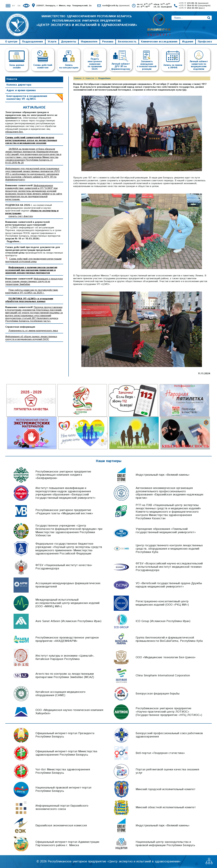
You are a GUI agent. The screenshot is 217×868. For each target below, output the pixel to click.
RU (8, 6)
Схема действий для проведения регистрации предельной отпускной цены (33, 260)
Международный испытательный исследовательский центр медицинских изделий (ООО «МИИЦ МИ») (67, 603)
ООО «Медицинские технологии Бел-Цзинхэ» (166, 657)
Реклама (108, 42)
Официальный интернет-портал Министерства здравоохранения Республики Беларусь (66, 753)
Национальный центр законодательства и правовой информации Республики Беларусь (165, 844)
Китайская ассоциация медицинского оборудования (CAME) (60, 694)
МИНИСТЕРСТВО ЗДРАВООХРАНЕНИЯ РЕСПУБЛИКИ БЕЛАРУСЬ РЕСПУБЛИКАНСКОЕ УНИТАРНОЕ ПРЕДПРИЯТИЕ (87, 21)
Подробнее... (14, 242)
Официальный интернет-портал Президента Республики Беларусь (65, 735)
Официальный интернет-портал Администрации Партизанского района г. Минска (67, 844)
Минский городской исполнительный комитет (166, 789)
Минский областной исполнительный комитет (166, 807)
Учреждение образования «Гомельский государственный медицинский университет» (166, 531)
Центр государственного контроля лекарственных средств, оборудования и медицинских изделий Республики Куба (169, 549)
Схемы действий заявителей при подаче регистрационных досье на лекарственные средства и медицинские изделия (31, 140)
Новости (12, 79)
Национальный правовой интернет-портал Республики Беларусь (63, 789)
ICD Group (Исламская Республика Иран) (163, 621)
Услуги (52, 42)
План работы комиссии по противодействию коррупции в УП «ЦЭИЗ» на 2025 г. (32, 291)
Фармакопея (89, 42)
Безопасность (127, 42)
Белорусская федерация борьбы (158, 694)
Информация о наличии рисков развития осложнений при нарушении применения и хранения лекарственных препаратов (31, 270)
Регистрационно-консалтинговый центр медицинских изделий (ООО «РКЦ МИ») (162, 603)
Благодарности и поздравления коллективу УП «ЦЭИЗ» (27, 98)
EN (19, 6)
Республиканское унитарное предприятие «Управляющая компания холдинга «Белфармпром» (63, 475)
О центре (11, 42)
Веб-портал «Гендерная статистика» (160, 753)
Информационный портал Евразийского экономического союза (62, 807)
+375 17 (194, 3)
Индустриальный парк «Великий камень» (163, 475)
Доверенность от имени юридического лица (33, 331)
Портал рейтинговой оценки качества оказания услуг (167, 771)
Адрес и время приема (21, 90)
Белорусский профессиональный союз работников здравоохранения (169, 735)
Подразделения (32, 42)
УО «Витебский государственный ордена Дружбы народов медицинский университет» (169, 585)
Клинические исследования (159, 42)
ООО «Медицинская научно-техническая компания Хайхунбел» (69, 712)
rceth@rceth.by (116, 6)
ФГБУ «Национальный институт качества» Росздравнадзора (64, 567)
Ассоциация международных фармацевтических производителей (68, 585)
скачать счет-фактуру (21, 216)
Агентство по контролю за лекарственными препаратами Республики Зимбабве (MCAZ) (65, 676)
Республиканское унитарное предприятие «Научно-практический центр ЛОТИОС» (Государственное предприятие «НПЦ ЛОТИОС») (169, 712)
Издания (188, 42)
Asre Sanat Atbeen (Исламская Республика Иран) (68, 621)
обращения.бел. (14, 132)
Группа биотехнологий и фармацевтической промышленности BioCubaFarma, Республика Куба (169, 639)
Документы (69, 42)
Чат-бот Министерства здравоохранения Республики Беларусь (63, 771)
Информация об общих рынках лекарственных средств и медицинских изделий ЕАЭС (31, 338)
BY (14, 6)
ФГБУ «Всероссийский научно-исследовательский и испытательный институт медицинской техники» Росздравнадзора (169, 567)
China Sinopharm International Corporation (163, 676)
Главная (78, 78)
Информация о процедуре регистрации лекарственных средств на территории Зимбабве (34, 282)
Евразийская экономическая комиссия (61, 826)
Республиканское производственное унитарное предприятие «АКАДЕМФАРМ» (67, 639)
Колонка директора (19, 85)
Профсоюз (205, 42)
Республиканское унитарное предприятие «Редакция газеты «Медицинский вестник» (64, 512)
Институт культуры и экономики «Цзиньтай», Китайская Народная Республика (65, 657)
